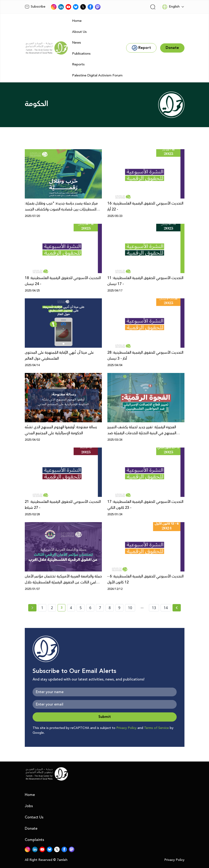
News (77, 43)
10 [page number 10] (130, 608)
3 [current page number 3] (63, 608)
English (171, 7)
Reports (78, 64)
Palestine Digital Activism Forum (97, 75)
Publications (81, 54)
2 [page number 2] (52, 608)
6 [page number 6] (90, 608)
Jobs (29, 806)
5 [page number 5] (81, 608)
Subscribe (35, 7)
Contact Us (34, 817)
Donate (31, 829)
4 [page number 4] (71, 608)
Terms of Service (156, 728)
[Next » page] (177, 608)
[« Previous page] (32, 608)
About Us (79, 32)
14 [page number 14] (166, 608)
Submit (105, 717)
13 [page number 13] (154, 608)
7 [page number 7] (100, 608)
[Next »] (177, 608)
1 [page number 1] (42, 608)
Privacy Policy (126, 728)
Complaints (34, 840)
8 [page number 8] (110, 608)
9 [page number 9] (119, 608)
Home (77, 21)
